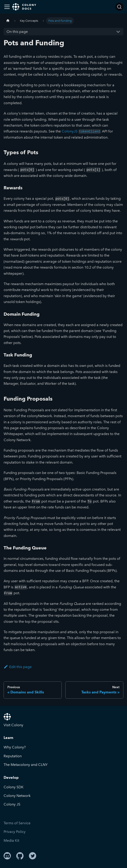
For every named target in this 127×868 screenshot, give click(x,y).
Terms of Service (17, 823)
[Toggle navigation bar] (7, 7)
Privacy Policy (15, 832)
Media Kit (11, 840)
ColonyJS (81, 131)
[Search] (119, 7)
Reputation (13, 756)
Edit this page (18, 667)
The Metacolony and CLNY (26, 765)
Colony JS (12, 804)
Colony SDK (14, 787)
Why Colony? (15, 747)
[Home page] (8, 21)
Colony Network (17, 796)
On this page (17, 32)
